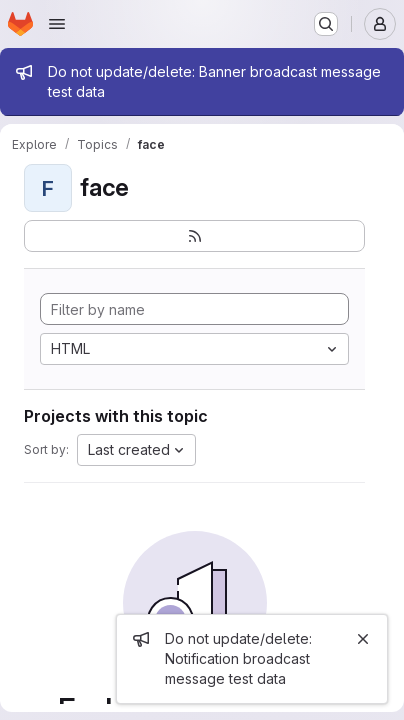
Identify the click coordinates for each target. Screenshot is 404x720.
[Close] (363, 639)
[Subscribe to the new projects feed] (194, 236)
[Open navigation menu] (57, 24)
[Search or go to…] (326, 24)
